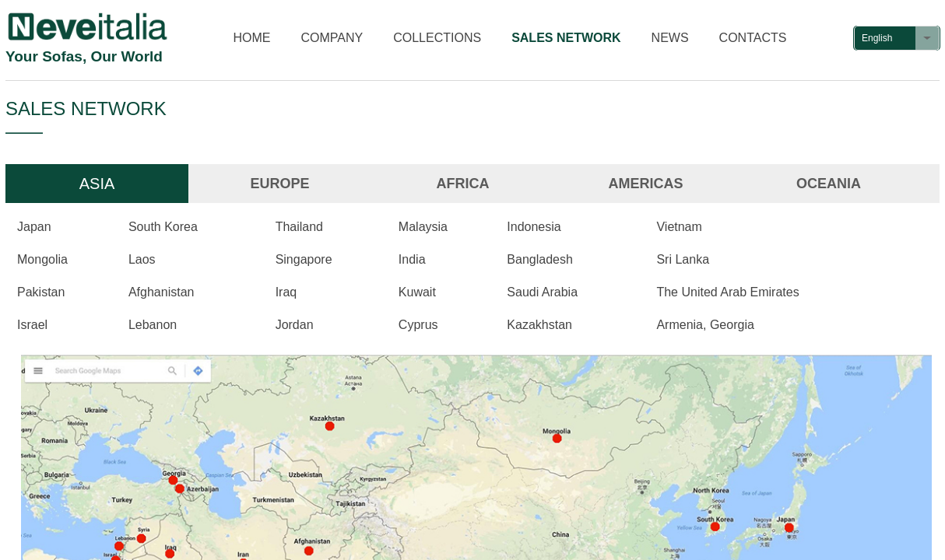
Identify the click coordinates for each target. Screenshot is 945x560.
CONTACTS (753, 38)
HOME (252, 38)
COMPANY (332, 38)
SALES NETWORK (566, 38)
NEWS (670, 38)
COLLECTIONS (437, 38)
